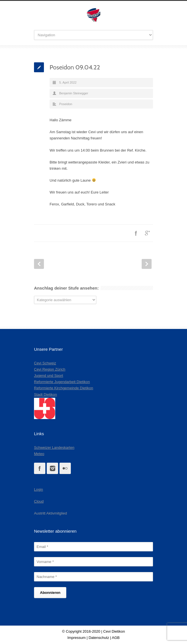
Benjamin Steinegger (74, 93)
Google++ (147, 233)
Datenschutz (99, 638)
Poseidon (66, 104)
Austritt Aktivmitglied (50, 513)
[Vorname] (93, 562)
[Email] (93, 547)
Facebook (136, 233)
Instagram (52, 468)
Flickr (65, 468)
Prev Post (39, 264)
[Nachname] (93, 577)
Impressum (76, 638)
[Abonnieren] (50, 593)
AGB (116, 638)
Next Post (147, 264)
